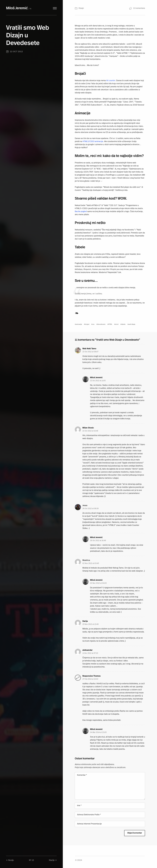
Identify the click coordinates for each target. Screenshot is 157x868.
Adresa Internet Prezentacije (89, 824)
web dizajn (132, 324)
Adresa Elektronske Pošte (89, 815)
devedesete (101, 324)
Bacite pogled (81, 212)
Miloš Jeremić (17, 8)
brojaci (87, 324)
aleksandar (87, 650)
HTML (110, 324)
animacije (79, 324)
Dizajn (81, 8)
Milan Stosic (88, 428)
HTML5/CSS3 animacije (93, 142)
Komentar (82, 775)
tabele (123, 324)
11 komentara (139, 8)
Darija (85, 621)
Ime (79, 806)
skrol (117, 324)
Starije (52, 860)
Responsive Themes (91, 676)
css (93, 324)
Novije (11, 860)
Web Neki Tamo (89, 349)
